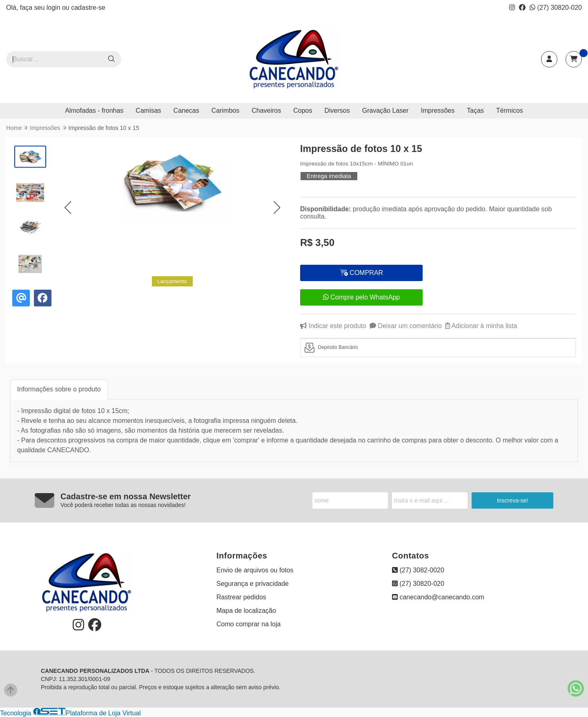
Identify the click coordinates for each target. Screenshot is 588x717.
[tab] (438, 348)
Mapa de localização (246, 611)
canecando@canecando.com (438, 597)
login (54, 8)
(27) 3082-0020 (418, 570)
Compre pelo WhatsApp (361, 297)
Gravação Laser (385, 111)
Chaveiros (266, 111)
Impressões (438, 111)
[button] (68, 207)
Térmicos (510, 111)
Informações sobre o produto (59, 389)
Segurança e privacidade (253, 584)
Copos (303, 111)
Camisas (148, 111)
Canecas (186, 111)
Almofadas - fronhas (94, 111)
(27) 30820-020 (556, 8)
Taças (475, 111)
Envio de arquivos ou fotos (255, 570)
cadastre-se (88, 8)
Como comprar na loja (248, 624)
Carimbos (225, 111)
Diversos (337, 111)
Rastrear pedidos (241, 597)
